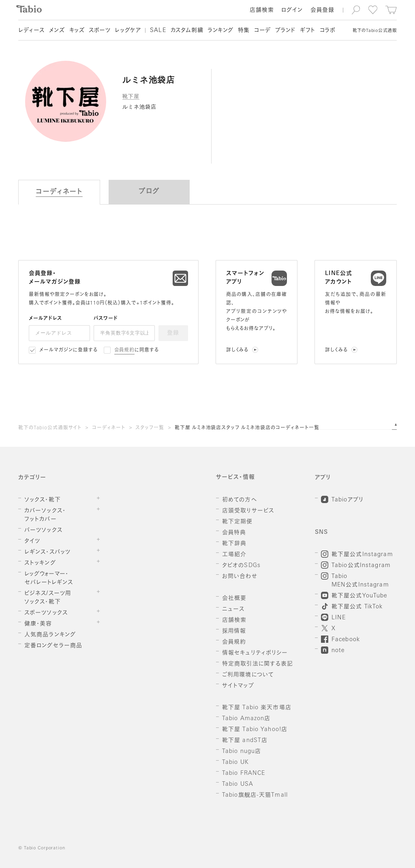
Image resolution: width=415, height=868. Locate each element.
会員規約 (125, 350)
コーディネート (109, 428)
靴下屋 (131, 96)
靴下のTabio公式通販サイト (50, 428)
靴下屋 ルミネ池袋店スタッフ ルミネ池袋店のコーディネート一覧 (247, 428)
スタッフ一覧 (150, 428)
